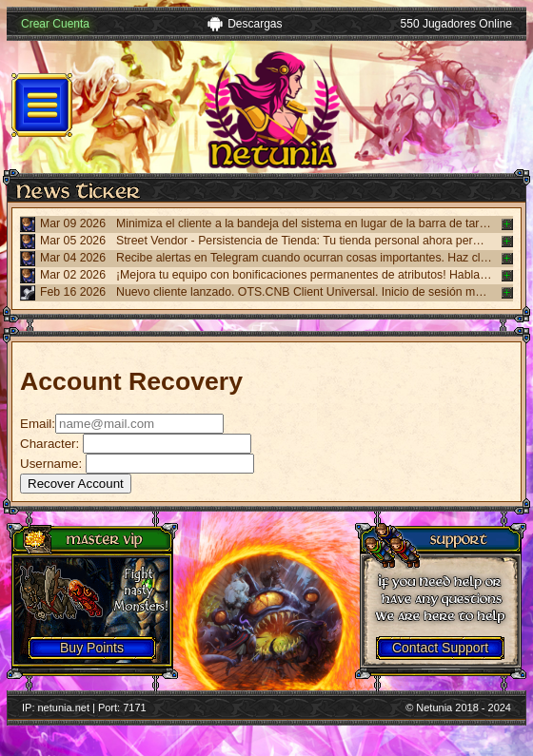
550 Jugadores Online (456, 24)
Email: (38, 424)
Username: (51, 464)
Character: (51, 444)
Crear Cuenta (55, 24)
